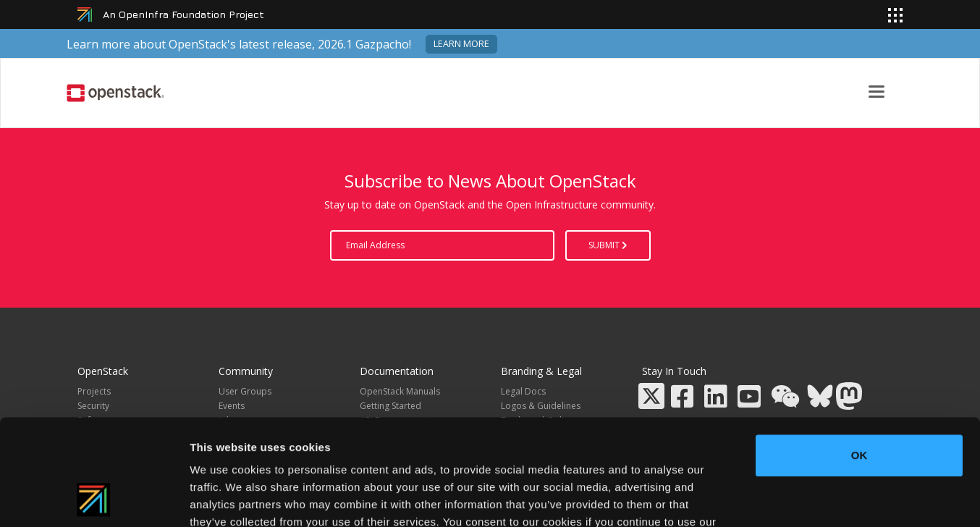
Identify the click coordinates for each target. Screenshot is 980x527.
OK (859, 356)
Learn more (461, 44)
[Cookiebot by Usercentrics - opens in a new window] (94, 499)
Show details (760, 498)
